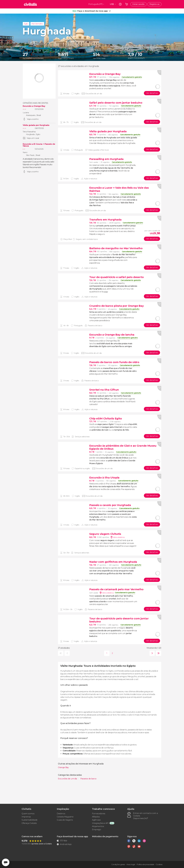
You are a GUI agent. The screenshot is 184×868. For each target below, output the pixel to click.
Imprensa (26, 817)
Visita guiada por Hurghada (36, 125)
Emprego (97, 830)
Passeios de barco (88, 779)
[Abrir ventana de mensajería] (6, 862)
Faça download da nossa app (72, 836)
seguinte (152, 653)
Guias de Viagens (65, 820)
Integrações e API (100, 823)
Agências (96, 820)
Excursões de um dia (68, 779)
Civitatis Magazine (65, 817)
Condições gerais (118, 864)
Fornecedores (99, 814)
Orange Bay (63, 767)
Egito (26, 24)
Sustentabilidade (30, 820)
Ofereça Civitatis (29, 823)
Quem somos (28, 814)
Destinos (61, 814)
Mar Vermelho (37, 24)
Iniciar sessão (138, 4)
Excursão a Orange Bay (34, 106)
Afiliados (96, 817)
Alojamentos (98, 826)
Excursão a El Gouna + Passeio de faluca (39, 145)
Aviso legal (131, 864)
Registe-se (154, 4)
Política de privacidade (145, 864)
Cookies (159, 864)
